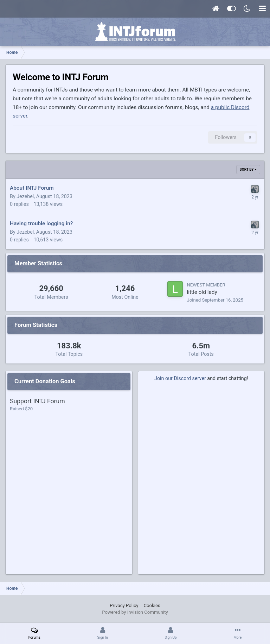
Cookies (152, 605)
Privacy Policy (124, 605)
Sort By (248, 169)
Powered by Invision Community (135, 612)
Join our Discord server (180, 378)
